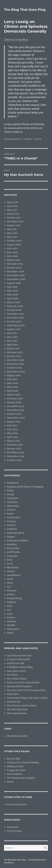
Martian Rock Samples (19, 686)
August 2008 (14, 283)
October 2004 (14, 460)
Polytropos (13, 694)
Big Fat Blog (13, 759)
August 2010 (14, 225)
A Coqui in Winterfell (18, 659)
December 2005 (15, 406)
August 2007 (14, 329)
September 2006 (16, 372)
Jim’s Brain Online (17, 679)
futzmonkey (14, 517)
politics (11, 594)
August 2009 (14, 245)
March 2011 (13, 214)
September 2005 (16, 418)
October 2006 (14, 368)
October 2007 (14, 321)
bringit (11, 494)
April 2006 (13, 391)
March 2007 (13, 348)
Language (12, 556)
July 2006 (12, 379)
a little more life (16, 663)
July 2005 (12, 425)
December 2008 (15, 271)
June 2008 (12, 291)
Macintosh (13, 567)
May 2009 (12, 256)
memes (11, 571)
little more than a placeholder (23, 682)
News (10, 583)
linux (10, 560)
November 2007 (16, 318)
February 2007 (15, 352)
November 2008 (16, 275)
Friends (11, 510)
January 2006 (14, 402)
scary (10, 614)
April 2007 (12, 345)
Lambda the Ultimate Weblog (23, 762)
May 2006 (12, 387)
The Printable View (17, 709)
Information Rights (17, 540)
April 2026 (13, 202)
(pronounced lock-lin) (19, 656)
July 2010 (12, 229)
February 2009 (15, 264)
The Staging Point (17, 713)
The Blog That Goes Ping (25, 10)
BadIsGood (13, 483)
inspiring (12, 544)
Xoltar (10, 782)
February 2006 (15, 398)
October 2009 (14, 241)
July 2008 (12, 287)
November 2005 (16, 410)
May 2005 (12, 433)
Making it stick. (15, 766)
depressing (13, 506)
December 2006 (15, 360)
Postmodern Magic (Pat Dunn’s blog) (27, 698)
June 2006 (12, 383)
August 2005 (14, 422)
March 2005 (13, 441)
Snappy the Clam (16, 770)
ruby (9, 606)
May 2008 (12, 295)
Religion (11, 602)
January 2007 (14, 356)
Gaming (11, 521)
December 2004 (15, 452)
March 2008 (13, 302)
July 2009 (12, 248)
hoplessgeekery (15, 533)
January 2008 (14, 310)
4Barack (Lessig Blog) (16, 39)
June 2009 (12, 252)
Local (10, 564)
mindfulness (14, 575)
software (12, 621)
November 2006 (16, 364)
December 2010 (15, 221)
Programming (14, 598)
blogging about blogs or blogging (25, 487)
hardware (12, 529)
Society (11, 617)
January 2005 (14, 449)
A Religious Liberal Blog (20, 667)
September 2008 (16, 279)
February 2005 (15, 445)
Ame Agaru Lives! (16, 671)
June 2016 (12, 206)
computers (13, 498)
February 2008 (15, 306)
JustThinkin (13, 552)
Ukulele (11, 625)
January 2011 (14, 218)
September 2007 (16, 325)
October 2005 (14, 414)
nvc (9, 587)
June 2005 (12, 429)
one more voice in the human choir (26, 690)
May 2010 (12, 237)
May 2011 (12, 210)
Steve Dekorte (15, 774)
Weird (10, 633)
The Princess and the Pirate (22, 706)
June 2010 (12, 233)
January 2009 (14, 268)
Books (10, 490)
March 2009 (13, 260)
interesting (13, 548)
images (11, 537)
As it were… (13, 675)
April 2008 (12, 298)
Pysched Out (14, 702)
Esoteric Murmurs (17, 804)
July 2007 (12, 333)
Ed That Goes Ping (12, 139)
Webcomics (13, 629)
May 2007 (12, 341)
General (38, 139)
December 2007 (15, 314)
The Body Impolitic (17, 736)
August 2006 (14, 375)
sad (9, 610)
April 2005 (12, 437)
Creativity (12, 502)
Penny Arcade (14, 831)
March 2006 (13, 395)
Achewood (12, 827)
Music (10, 579)
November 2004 (16, 456)
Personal (12, 590)
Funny (10, 514)
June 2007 (12, 337)
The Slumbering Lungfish (21, 778)
